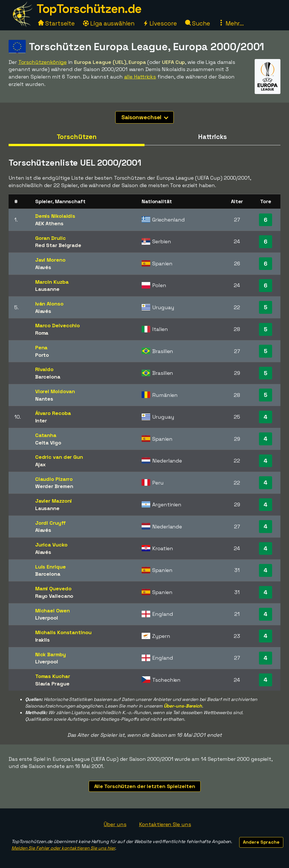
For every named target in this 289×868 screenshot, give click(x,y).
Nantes (44, 399)
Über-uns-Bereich (183, 706)
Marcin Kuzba (52, 282)
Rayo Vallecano (54, 596)
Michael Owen (53, 611)
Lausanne (47, 289)
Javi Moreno (50, 260)
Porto (42, 355)
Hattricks (212, 137)
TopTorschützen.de (89, 9)
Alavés (43, 267)
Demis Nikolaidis (55, 216)
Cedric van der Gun (59, 457)
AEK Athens (49, 223)
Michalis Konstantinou (63, 632)
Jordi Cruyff (51, 523)
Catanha (46, 435)
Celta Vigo (48, 443)
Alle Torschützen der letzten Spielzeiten (145, 786)
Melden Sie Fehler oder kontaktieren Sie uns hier (63, 848)
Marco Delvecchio (58, 325)
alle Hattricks (140, 77)
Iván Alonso (49, 304)
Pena (41, 347)
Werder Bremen (54, 486)
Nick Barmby (51, 654)
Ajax (41, 464)
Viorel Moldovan (55, 391)
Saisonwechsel (145, 117)
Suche (198, 23)
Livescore (160, 23)
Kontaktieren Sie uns (165, 824)
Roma (42, 333)
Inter (41, 421)
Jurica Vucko (51, 545)
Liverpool (47, 618)
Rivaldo (44, 369)
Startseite (56, 23)
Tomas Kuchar (53, 676)
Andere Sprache (261, 842)
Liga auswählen (109, 23)
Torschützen (77, 137)
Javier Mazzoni (54, 501)
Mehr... (231, 23)
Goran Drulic (51, 238)
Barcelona (48, 377)
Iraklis (42, 640)
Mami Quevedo (53, 588)
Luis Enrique (51, 567)
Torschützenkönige (42, 62)
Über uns (115, 824)
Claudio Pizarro (54, 479)
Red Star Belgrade (58, 245)
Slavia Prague (52, 684)
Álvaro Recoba (53, 413)
